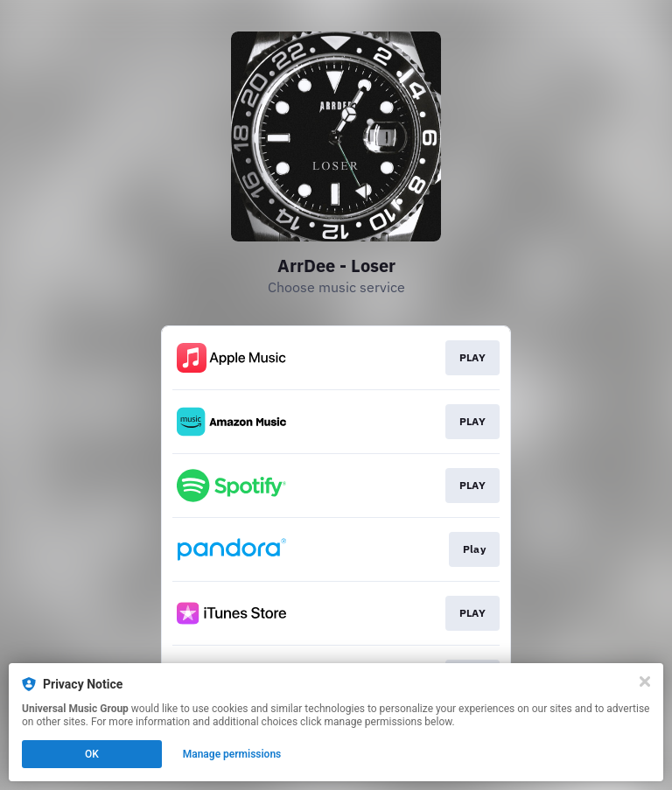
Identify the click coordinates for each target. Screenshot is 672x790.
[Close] (645, 682)
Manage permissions (232, 754)
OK (92, 754)
